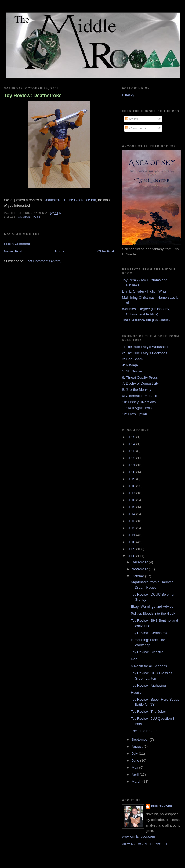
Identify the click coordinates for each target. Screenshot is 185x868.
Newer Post (13, 251)
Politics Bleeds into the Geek (153, 614)
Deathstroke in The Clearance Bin (70, 200)
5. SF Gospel (132, 371)
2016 (132, 500)
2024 (132, 444)
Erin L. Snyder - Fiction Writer (145, 291)
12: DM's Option (135, 414)
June (136, 760)
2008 (132, 556)
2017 (132, 493)
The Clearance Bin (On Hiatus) (146, 320)
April (136, 774)
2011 (132, 535)
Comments (136, 128)
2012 (132, 528)
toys (37, 217)
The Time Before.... (146, 731)
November (140, 569)
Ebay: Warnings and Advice (152, 607)
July (135, 753)
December (140, 562)
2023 (132, 451)
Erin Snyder (162, 806)
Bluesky (128, 95)
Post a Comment (17, 244)
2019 (132, 479)
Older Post (106, 251)
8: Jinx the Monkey (137, 390)
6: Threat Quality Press (140, 377)
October (138, 576)
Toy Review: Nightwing (148, 685)
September (141, 739)
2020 (132, 472)
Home (60, 251)
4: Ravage (130, 365)
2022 (132, 458)
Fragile (136, 692)
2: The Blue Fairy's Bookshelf (145, 353)
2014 (132, 514)
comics (24, 217)
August (137, 746)
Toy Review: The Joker (148, 711)
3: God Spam (133, 359)
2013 (132, 521)
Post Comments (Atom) (43, 261)
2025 (132, 437)
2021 (132, 465)
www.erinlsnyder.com (139, 836)
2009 (132, 549)
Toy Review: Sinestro (147, 652)
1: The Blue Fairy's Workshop (145, 347)
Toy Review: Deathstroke (33, 96)
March (137, 781)
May (135, 767)
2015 (132, 507)
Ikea (134, 659)
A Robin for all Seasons (149, 666)
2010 (132, 542)
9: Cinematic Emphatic (140, 396)
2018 (132, 486)
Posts (132, 119)
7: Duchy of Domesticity (141, 383)
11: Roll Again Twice (138, 408)
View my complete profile (145, 844)
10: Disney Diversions (139, 402)
